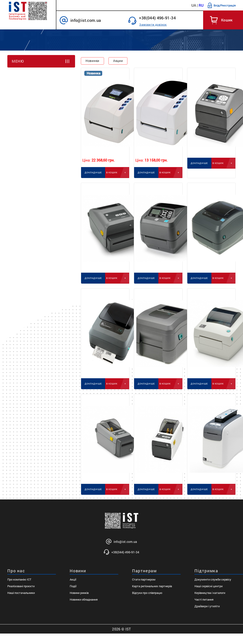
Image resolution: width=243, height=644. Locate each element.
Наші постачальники (21, 593)
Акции (118, 61)
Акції (73, 579)
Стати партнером (144, 579)
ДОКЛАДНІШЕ (93, 173)
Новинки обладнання (84, 599)
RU (201, 5)
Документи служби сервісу (213, 579)
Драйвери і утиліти (207, 606)
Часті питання (204, 599)
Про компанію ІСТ (19, 579)
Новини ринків (79, 593)
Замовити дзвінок (153, 25)
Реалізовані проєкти (21, 586)
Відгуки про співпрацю (147, 593)
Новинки (92, 61)
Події (73, 586)
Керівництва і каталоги (210, 593)
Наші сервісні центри (208, 586)
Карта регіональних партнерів (152, 586)
